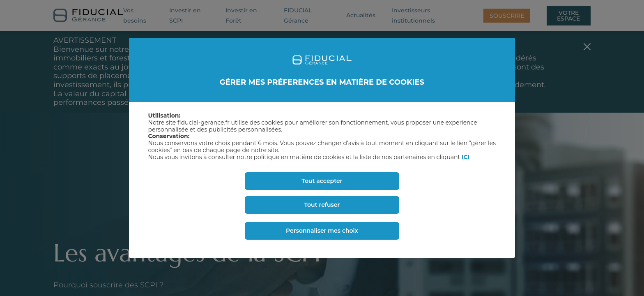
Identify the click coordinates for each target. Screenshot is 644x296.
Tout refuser (322, 205)
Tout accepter (322, 181)
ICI (466, 157)
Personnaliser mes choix (322, 231)
